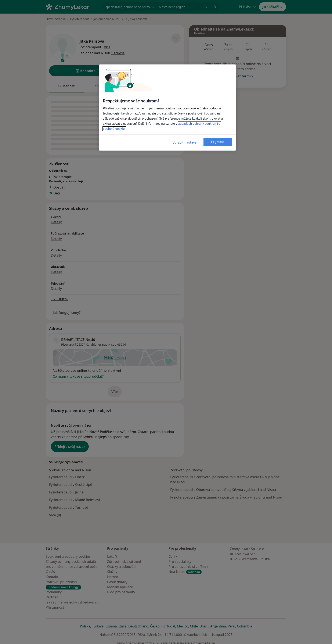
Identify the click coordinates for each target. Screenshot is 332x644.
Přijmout (218, 142)
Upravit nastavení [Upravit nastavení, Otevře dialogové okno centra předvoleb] (186, 142)
